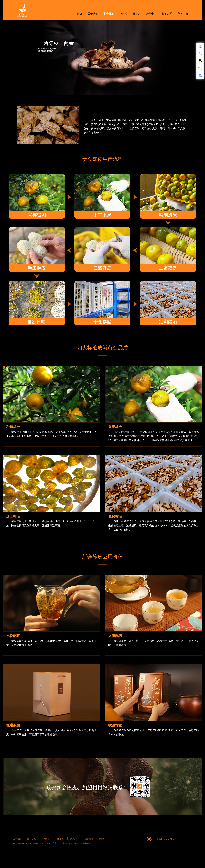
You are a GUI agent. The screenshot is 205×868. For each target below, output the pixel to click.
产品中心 (151, 14)
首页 (80, 14)
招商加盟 (167, 14)
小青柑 (123, 14)
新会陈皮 (109, 14)
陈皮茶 (137, 14)
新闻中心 (183, 14)
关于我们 (93, 14)
